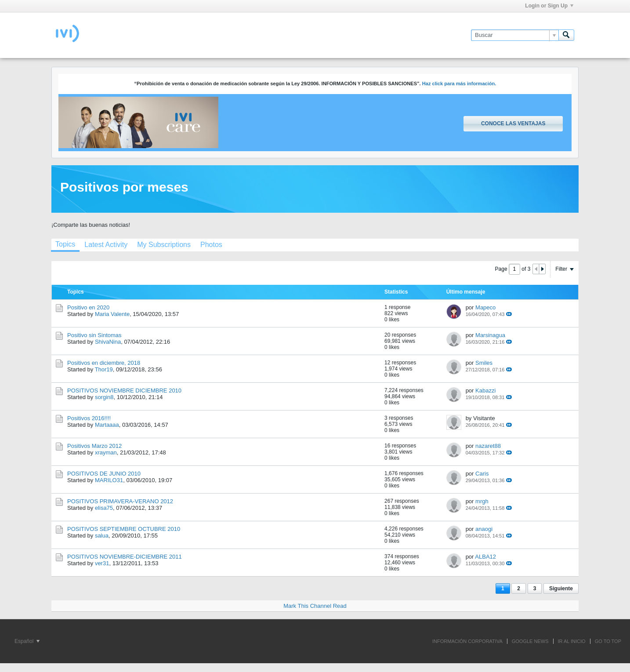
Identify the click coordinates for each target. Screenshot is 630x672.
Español (27, 641)
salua (102, 536)
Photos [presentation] (211, 245)
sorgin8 (104, 397)
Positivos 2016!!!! (89, 418)
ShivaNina (108, 342)
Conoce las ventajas (513, 124)
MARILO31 (109, 480)
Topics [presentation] (65, 244)
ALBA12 (485, 557)
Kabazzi (485, 390)
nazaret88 (488, 446)
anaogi (484, 529)
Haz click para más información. (459, 84)
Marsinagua (490, 335)
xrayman (106, 452)
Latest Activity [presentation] (106, 245)
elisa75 (104, 508)
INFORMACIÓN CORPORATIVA (467, 641)
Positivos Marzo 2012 (94, 446)
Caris (482, 474)
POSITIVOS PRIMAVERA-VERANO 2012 (120, 501)
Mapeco (485, 307)
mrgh (482, 501)
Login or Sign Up (549, 6)
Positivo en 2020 (88, 307)
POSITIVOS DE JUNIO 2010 (104, 474)
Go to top (608, 641)
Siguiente (561, 588)
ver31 (102, 563)
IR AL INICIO (572, 641)
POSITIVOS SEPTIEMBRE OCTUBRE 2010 (124, 529)
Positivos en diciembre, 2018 (104, 363)
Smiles (484, 363)
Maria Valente (112, 314)
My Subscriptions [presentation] (164, 245)
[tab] (65, 245)
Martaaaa (107, 425)
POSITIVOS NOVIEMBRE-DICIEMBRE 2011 (125, 557)
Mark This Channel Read (315, 606)
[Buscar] (515, 35)
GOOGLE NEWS (530, 641)
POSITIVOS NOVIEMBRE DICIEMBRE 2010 (124, 390)
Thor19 (104, 369)
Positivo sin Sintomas (94, 335)
